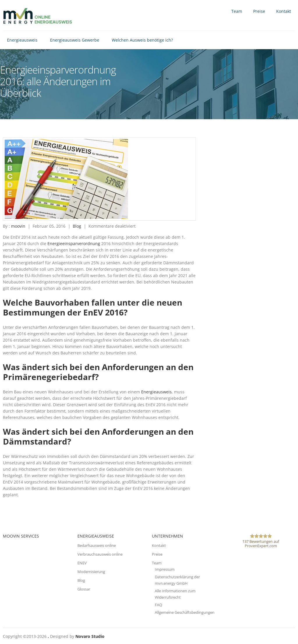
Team (237, 11)
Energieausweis (22, 40)
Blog (77, 226)
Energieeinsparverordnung (74, 243)
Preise (259, 11)
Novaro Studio (90, 636)
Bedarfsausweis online (97, 545)
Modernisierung (91, 572)
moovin (18, 226)
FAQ (158, 605)
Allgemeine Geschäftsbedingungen (185, 612)
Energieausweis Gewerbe (75, 40)
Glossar (84, 589)
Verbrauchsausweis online (100, 554)
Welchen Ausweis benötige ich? (142, 40)
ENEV (82, 563)
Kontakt (284, 11)
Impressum (165, 569)
